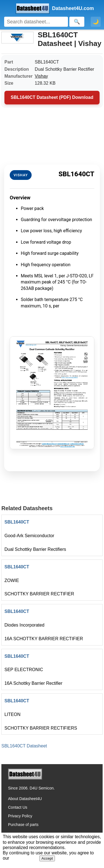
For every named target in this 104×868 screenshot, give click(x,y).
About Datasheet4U (25, 799)
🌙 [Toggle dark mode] (96, 22)
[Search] (36, 22)
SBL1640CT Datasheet (24, 746)
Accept (47, 858)
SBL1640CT (17, 522)
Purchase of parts (23, 825)
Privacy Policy (20, 816)
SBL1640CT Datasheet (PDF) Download (52, 97)
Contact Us (18, 807)
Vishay (41, 76)
